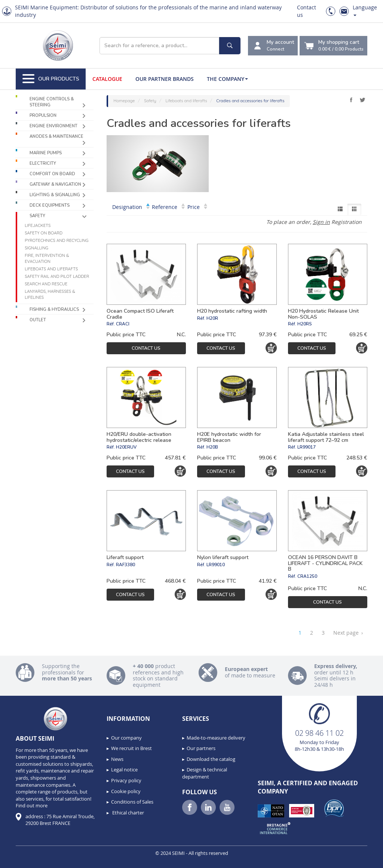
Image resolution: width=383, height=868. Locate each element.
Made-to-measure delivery (216, 738)
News (117, 759)
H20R (212, 318)
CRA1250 (307, 576)
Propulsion (43, 116)
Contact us (146, 348)
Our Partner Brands (165, 79)
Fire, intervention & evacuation (47, 258)
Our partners (201, 748)
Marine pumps (46, 153)
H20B (212, 447)
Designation (131, 207)
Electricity (43, 163)
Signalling (36, 248)
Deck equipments (50, 205)
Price (197, 207)
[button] (22, 860)
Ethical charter (128, 813)
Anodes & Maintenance (56, 136)
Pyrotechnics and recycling (56, 240)
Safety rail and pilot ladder (57, 276)
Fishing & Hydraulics (54, 309)
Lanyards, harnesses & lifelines (50, 294)
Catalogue (107, 79)
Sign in (321, 222)
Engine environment (53, 126)
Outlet (38, 320)
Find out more (32, 805)
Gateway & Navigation (55, 184)
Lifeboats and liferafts (51, 269)
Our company (126, 738)
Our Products (51, 79)
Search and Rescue (46, 284)
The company (227, 79)
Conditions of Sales (132, 802)
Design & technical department (205, 773)
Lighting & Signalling (55, 195)
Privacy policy (126, 780)
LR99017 (307, 447)
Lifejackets (38, 225)
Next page (348, 633)
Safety (37, 216)
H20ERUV (126, 447)
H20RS (305, 324)
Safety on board (44, 233)
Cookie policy (126, 791)
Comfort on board (52, 174)
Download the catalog (211, 759)
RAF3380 (125, 565)
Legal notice (124, 770)
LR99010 (216, 565)
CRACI (123, 324)
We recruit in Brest (131, 748)
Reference (168, 207)
